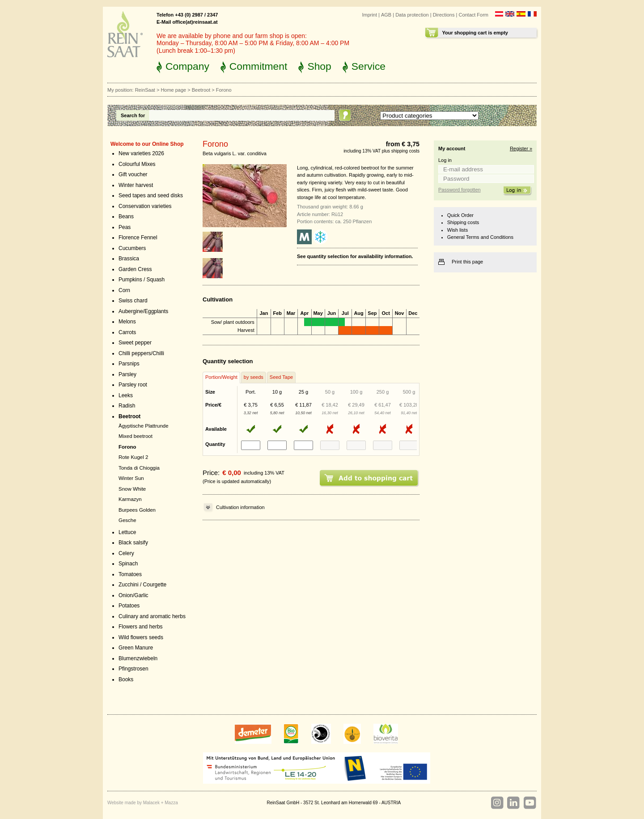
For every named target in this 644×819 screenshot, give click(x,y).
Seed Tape (281, 377)
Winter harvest (136, 185)
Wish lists (458, 230)
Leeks (126, 395)
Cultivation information (240, 507)
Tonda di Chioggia (139, 468)
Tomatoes (130, 574)
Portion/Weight (221, 377)
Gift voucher (133, 174)
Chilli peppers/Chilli (141, 353)
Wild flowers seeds (141, 637)
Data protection (412, 15)
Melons (127, 322)
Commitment (258, 66)
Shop (319, 66)
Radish (127, 406)
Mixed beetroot (136, 436)
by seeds (254, 377)
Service (369, 66)
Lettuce (127, 532)
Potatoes (129, 606)
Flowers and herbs (141, 627)
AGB (386, 15)
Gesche (127, 520)
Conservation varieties (145, 206)
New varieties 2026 (141, 153)
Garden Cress (135, 269)
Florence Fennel (138, 238)
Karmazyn (130, 499)
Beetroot (201, 90)
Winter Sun (131, 478)
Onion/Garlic (133, 595)
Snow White (132, 489)
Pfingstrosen (133, 669)
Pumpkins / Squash (142, 280)
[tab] (221, 378)
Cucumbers (132, 248)
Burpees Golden (137, 510)
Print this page (467, 262)
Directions (444, 15)
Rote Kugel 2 (133, 457)
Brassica (129, 259)
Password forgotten (460, 190)
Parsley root (133, 385)
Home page (173, 90)
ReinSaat (145, 90)
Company (187, 66)
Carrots (127, 332)
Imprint (369, 15)
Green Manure (136, 648)
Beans (126, 216)
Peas (125, 227)
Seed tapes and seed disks (151, 195)
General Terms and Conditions (480, 237)
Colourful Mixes (137, 164)
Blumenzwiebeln (138, 658)
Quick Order (460, 215)
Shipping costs (463, 222)
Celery (126, 553)
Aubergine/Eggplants (143, 311)
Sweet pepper (135, 343)
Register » (521, 149)
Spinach (128, 564)
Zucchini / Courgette (142, 585)
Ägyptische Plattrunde (144, 426)
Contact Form (473, 15)
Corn (124, 290)
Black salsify (133, 543)
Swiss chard (133, 301)
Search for (133, 115)
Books (126, 679)
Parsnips (129, 364)
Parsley (127, 374)
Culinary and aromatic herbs (152, 616)
